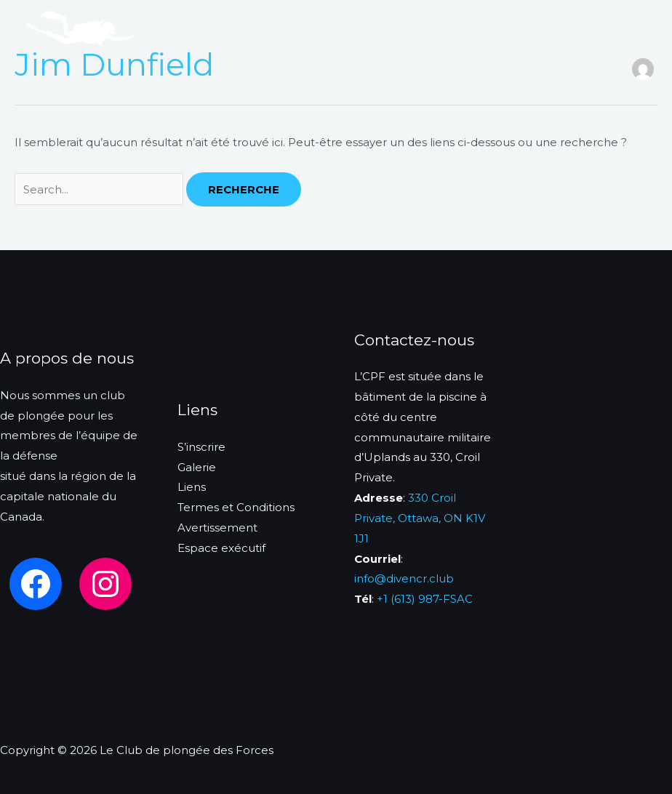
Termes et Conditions (236, 507)
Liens (334, 38)
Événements (536, 18)
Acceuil (191, 18)
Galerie (197, 467)
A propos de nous (283, 18)
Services (376, 18)
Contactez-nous (415, 38)
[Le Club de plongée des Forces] (80, 27)
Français (503, 38)
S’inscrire (195, 38)
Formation (449, 18)
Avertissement (217, 528)
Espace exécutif (221, 548)
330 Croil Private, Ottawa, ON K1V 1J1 (420, 518)
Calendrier (269, 38)
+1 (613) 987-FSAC (425, 599)
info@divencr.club (404, 578)
